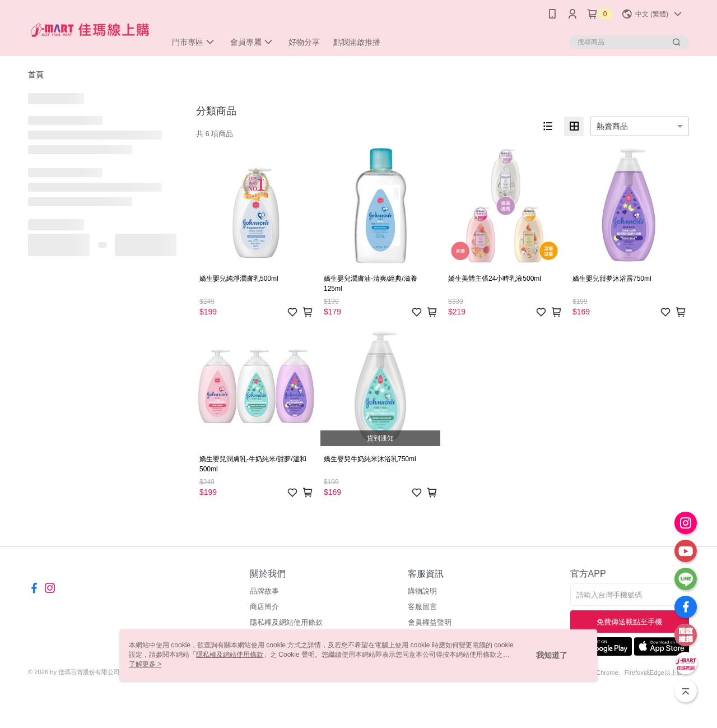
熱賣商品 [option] (612, 126)
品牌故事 (264, 591)
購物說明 (422, 591)
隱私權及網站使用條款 (286, 622)
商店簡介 (264, 607)
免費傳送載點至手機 (629, 622)
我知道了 (552, 655)
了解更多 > (145, 664)
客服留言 (422, 607)
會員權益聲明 (430, 622)
